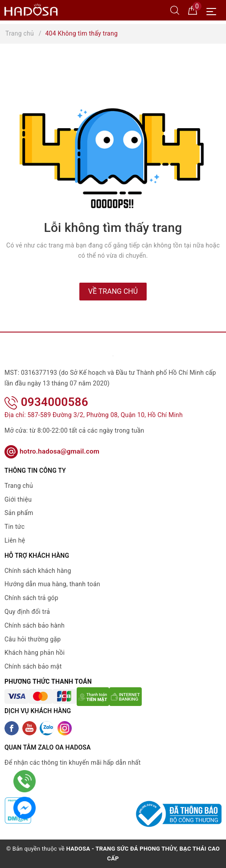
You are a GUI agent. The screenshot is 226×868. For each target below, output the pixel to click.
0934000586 (46, 402)
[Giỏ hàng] (193, 10)
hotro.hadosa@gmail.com (52, 451)
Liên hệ (15, 540)
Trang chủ (19, 486)
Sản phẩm (19, 513)
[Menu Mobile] (214, 10)
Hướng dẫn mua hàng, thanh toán (52, 584)
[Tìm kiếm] (175, 10)
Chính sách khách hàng (38, 571)
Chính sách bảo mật (33, 666)
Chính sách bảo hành (35, 625)
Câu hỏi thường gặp (33, 639)
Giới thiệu (18, 499)
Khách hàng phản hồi (35, 653)
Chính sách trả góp (31, 598)
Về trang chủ (113, 291)
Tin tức (14, 527)
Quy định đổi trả (27, 612)
